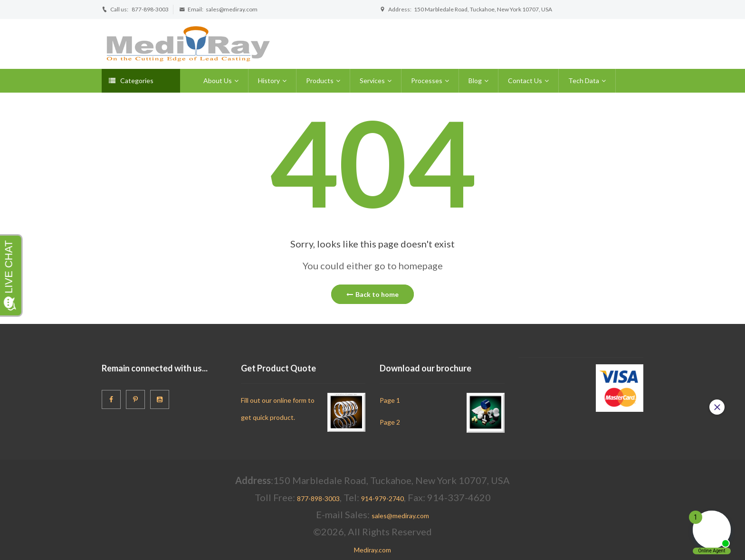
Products (320, 81)
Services (372, 81)
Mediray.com (372, 550)
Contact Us (525, 81)
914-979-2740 (382, 498)
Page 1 (390, 400)
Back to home (372, 294)
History (269, 81)
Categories (131, 81)
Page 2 (390, 422)
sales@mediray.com (232, 9)
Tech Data (584, 81)
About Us (218, 81)
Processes (427, 81)
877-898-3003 (150, 9)
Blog (475, 81)
